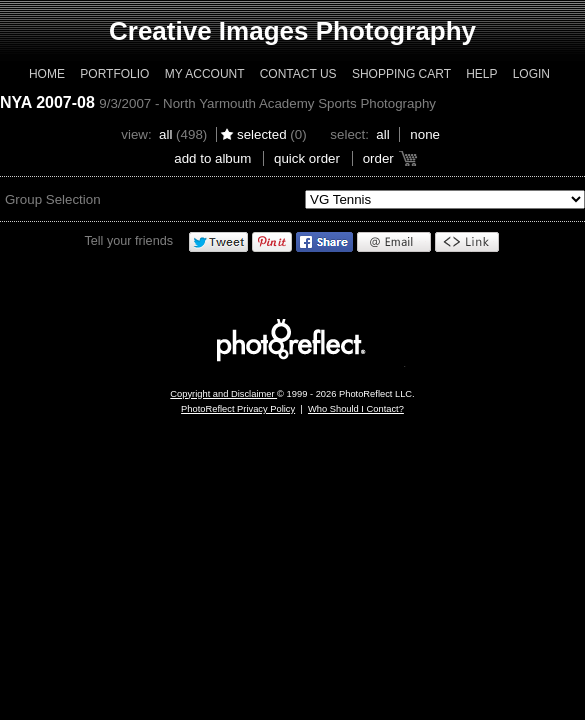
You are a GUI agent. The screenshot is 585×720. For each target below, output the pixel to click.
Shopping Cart (401, 74)
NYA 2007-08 (47, 102)
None (425, 134)
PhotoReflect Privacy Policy (238, 409)
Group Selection (53, 199)
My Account (205, 74)
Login (531, 74)
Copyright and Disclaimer (223, 394)
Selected (262, 134)
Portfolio (114, 74)
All (165, 134)
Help (481, 74)
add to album (212, 158)
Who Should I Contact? (356, 409)
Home (47, 74)
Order (378, 158)
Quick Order (307, 158)
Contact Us (298, 74)
